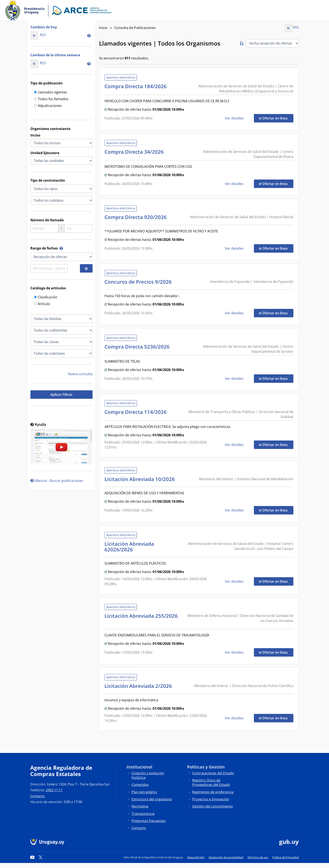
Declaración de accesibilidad (226, 857)
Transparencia (143, 814)
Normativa (140, 806)
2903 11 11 (54, 790)
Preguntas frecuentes (149, 821)
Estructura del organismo (152, 799)
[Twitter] (41, 857)
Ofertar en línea (276, 118)
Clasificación (46, 297)
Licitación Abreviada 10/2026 (141, 479)
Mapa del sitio (196, 857)
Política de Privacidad (286, 857)
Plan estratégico (144, 792)
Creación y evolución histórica (148, 775)
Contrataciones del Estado (213, 773)
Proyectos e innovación (211, 799)
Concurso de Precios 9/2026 (139, 282)
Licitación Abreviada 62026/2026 (129, 546)
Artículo (42, 304)
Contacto (37, 796)
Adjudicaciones (48, 106)
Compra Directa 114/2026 (137, 412)
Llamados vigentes (51, 92)
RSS (38, 35)
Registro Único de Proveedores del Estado (211, 782)
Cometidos (140, 785)
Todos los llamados (51, 99)
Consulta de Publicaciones (135, 28)
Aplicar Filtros (61, 395)
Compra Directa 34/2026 (135, 152)
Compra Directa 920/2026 (137, 217)
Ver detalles (235, 118)
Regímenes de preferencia (213, 792)
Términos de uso (258, 857)
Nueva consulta (80, 374)
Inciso (35, 135)
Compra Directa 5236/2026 (138, 347)
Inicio (103, 28)
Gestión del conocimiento (213, 806)
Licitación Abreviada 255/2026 (141, 618)
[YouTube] (32, 857)
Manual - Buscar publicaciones (57, 481)
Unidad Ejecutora (45, 153)
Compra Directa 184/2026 (137, 86)
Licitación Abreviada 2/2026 (139, 686)
